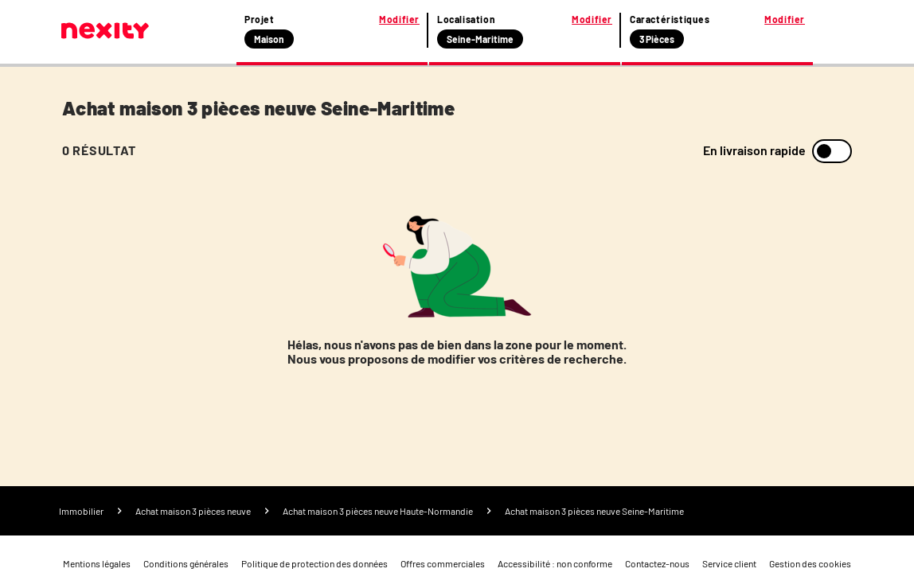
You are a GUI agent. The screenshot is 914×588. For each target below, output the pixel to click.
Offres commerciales (443, 563)
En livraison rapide (754, 150)
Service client (729, 563)
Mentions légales (97, 563)
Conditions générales (186, 563)
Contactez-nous (657, 563)
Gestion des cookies (810, 563)
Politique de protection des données (314, 563)
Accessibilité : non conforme (555, 563)
